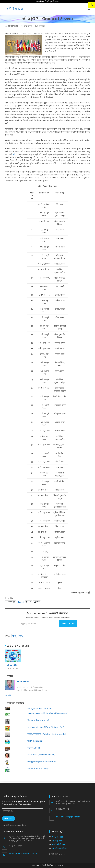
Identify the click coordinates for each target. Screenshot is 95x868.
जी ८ (21, 636)
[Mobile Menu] (89, 9)
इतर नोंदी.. (8, 696)
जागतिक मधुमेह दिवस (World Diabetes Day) (46, 727)
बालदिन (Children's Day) (38, 769)
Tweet (21, 602)
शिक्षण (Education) (35, 741)
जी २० (15, 154)
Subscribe (68, 623)
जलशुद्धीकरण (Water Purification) (42, 762)
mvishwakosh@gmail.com (68, 815)
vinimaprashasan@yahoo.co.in (23, 851)
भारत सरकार (57, 835)
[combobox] (91, 5)
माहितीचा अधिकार (60, 846)
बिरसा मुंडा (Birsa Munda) (38, 720)
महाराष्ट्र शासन (58, 839)
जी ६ (14, 636)
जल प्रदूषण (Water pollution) (40, 708)
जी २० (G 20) (13, 665)
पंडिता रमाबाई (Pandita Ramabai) (41, 755)
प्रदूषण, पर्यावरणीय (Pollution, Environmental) (47, 734)
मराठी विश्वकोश (14, 9)
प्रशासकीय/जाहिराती (43, 1)
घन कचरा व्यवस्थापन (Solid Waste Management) (48, 713)
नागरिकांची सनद (59, 842)
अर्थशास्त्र (42, 26)
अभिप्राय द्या (55, 1)
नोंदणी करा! (8, 816)
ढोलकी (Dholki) (34, 748)
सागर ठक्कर (28, 26)
